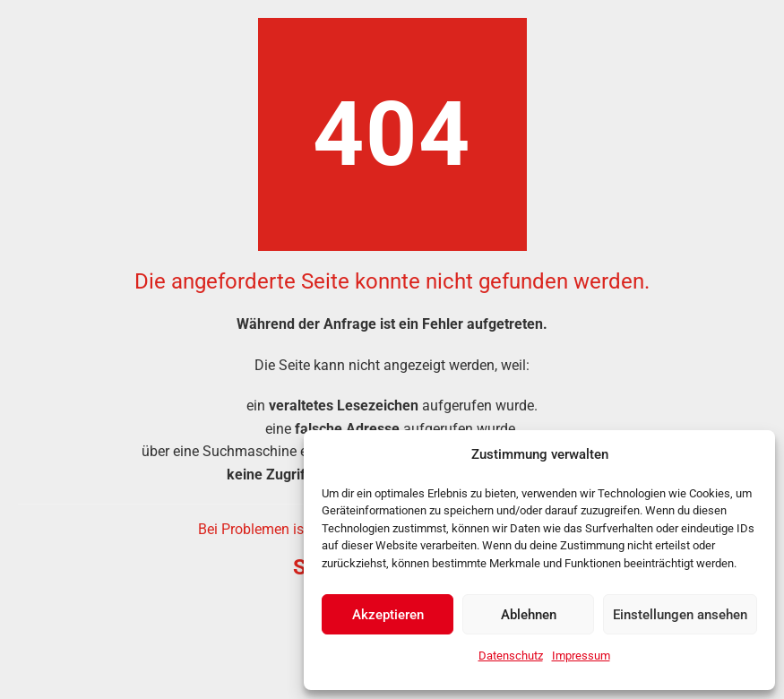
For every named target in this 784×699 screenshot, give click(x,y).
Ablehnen (529, 615)
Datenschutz (511, 656)
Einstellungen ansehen (680, 615)
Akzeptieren (388, 615)
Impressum (581, 656)
